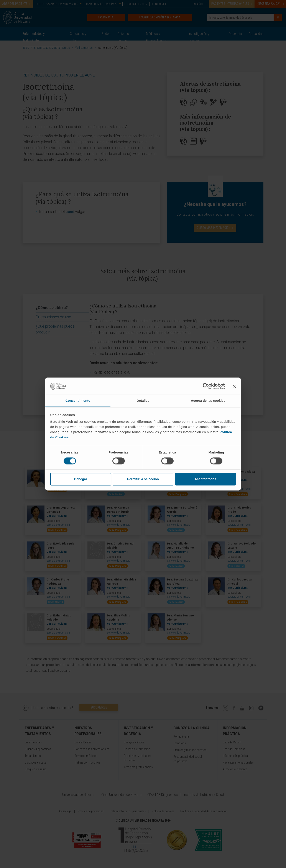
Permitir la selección (143, 479)
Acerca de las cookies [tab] (208, 401)
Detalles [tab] (143, 401)
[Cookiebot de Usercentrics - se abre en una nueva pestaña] (206, 386)
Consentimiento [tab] (78, 401)
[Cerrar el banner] (234, 386)
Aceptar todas (205, 479)
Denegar (81, 479)
